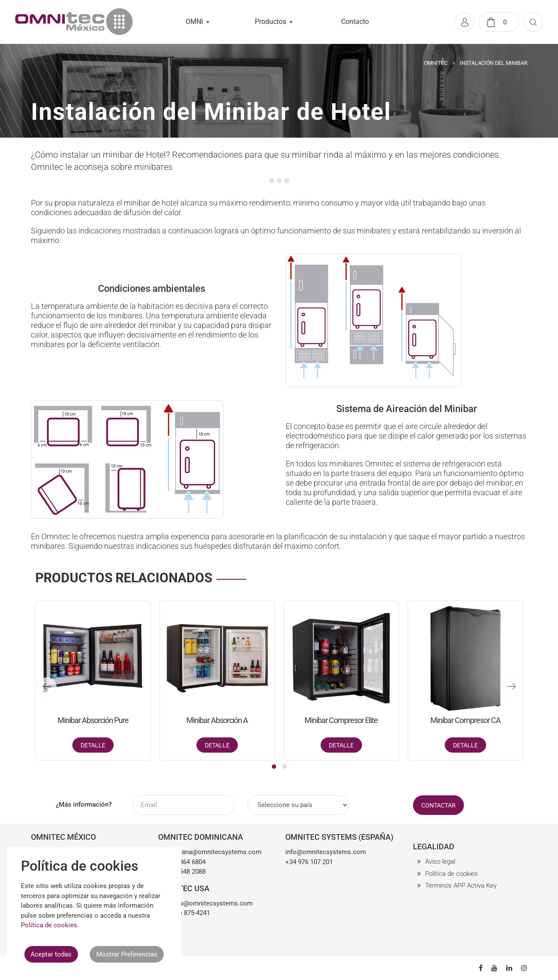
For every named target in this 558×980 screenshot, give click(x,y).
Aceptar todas (51, 954)
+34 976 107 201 (309, 862)
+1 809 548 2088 (182, 872)
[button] (274, 767)
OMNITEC (436, 63)
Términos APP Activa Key (461, 885)
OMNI (194, 22)
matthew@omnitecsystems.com (205, 903)
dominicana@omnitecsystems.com (210, 852)
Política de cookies (451, 874)
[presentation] (47, 687)
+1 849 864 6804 (182, 862)
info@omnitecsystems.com (326, 852)
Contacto (355, 22)
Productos (271, 22)
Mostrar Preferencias (127, 954)
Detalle (93, 745)
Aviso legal (440, 862)
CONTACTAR (438, 805)
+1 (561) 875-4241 (184, 913)
